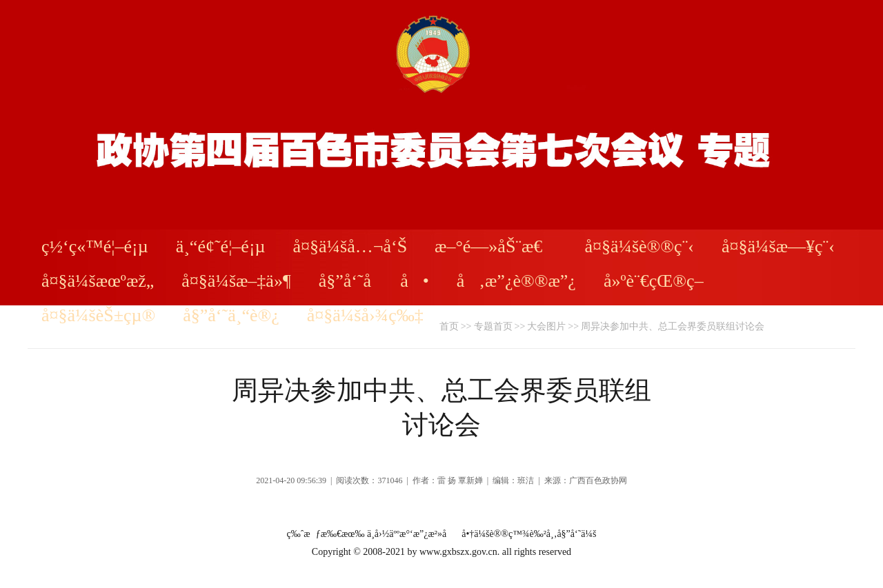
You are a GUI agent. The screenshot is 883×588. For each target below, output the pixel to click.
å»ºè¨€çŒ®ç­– (654, 281)
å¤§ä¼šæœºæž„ (98, 281)
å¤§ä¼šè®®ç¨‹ (639, 246)
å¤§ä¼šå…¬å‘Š (350, 246)
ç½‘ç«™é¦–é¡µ (95, 246)
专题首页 (493, 326)
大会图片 (546, 326)
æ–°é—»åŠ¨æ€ (496, 246)
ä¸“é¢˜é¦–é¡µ (221, 246)
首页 (449, 326)
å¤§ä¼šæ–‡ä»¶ (236, 281)
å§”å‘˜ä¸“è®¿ (231, 315)
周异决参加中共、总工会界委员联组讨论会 (673, 326)
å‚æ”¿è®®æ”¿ (516, 281)
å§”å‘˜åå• (374, 281)
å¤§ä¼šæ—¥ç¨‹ (778, 246)
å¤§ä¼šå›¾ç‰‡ (365, 315)
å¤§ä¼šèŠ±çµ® (98, 315)
